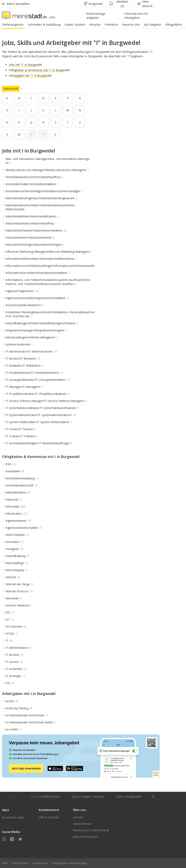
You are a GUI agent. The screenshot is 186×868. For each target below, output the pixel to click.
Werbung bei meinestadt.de (91, 830)
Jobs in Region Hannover (88, 797)
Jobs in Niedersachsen (45, 797)
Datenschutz (20, 863)
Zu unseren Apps (13, 817)
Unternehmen (82, 824)
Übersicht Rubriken (85, 837)
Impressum (40, 863)
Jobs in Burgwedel (129, 797)
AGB (5, 863)
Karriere (78, 817)
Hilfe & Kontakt (49, 817)
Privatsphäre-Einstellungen (69, 863)
